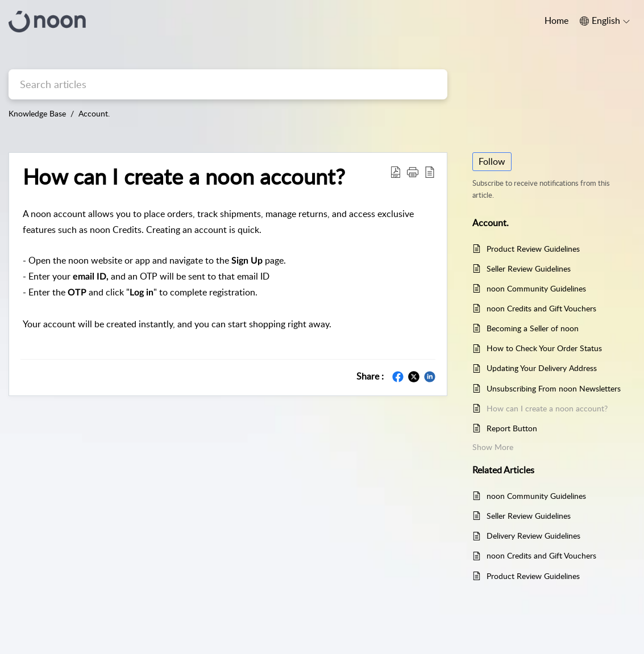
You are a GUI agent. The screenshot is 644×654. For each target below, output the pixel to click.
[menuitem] (605, 21)
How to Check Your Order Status (544, 348)
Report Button (512, 428)
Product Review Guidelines (533, 249)
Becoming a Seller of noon (533, 328)
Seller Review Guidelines (529, 268)
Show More (493, 447)
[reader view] (430, 172)
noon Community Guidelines (536, 288)
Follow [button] (492, 161)
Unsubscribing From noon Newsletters (554, 388)
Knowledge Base (37, 113)
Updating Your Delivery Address (542, 368)
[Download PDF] (396, 172)
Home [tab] (556, 20)
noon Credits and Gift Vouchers (541, 308)
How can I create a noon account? (184, 177)
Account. (94, 113)
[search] (228, 84)
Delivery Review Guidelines (533, 536)
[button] (413, 172)
